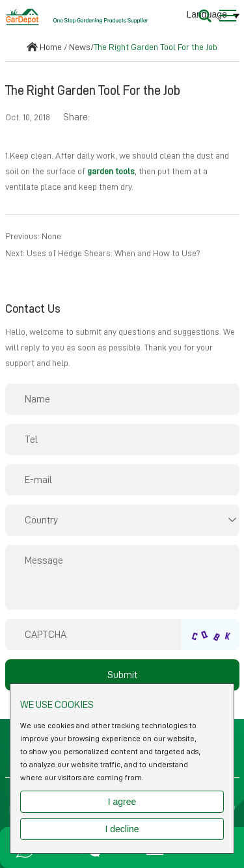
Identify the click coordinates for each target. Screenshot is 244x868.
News (80, 47)
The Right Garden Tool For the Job (156, 47)
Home (51, 47)
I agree (122, 802)
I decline (122, 829)
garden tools (111, 171)
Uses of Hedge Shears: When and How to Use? (114, 253)
